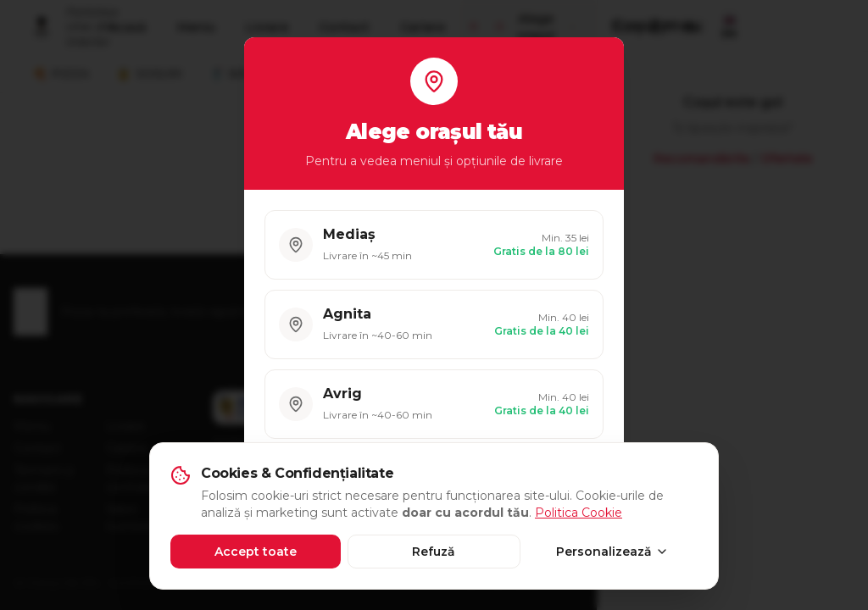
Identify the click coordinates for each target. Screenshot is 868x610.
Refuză (434, 552)
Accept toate (256, 552)
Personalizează (612, 552)
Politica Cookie (579, 513)
